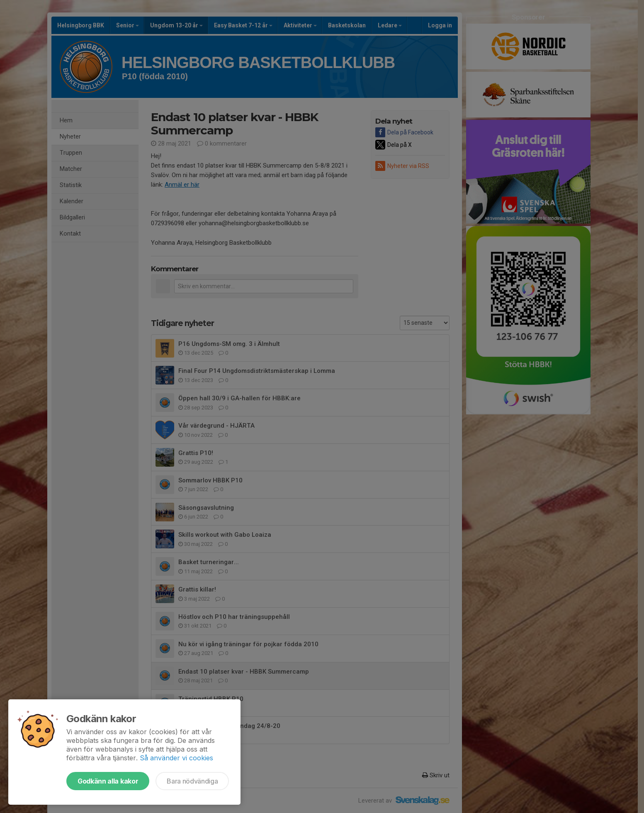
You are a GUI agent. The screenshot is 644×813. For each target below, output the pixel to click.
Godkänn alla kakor (108, 781)
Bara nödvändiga (192, 781)
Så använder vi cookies (176, 758)
